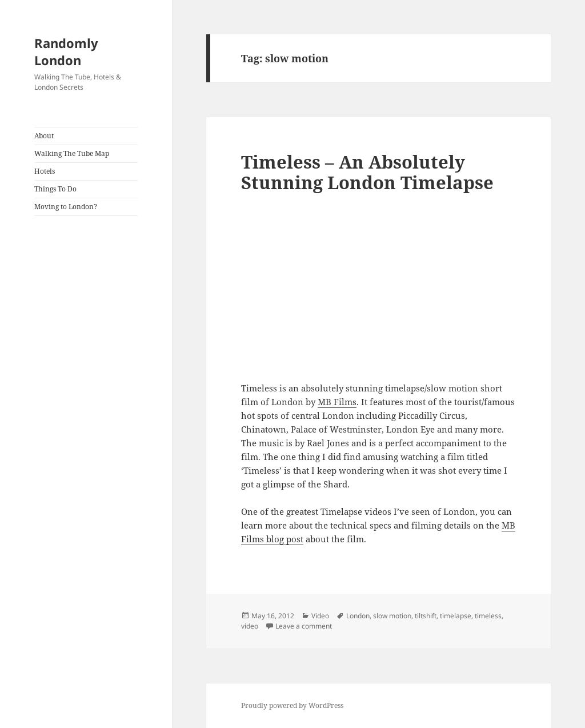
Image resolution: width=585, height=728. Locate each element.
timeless (488, 616)
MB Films (337, 402)
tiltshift (426, 616)
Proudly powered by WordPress (292, 705)
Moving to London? (66, 207)
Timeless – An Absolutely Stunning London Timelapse (367, 172)
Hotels (45, 171)
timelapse (456, 616)
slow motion (392, 616)
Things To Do (55, 189)
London (358, 616)
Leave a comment (304, 626)
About (44, 136)
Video (320, 616)
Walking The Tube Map (72, 153)
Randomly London (66, 51)
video (250, 626)
